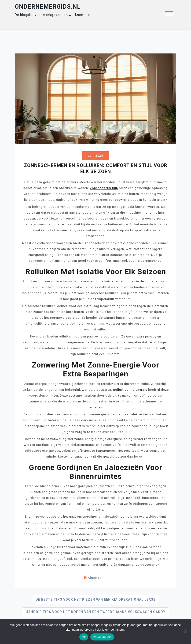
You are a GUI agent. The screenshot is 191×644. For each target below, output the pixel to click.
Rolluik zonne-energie (130, 390)
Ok (84, 637)
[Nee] (185, 632)
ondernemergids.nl (48, 7)
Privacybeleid (102, 637)
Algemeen (96, 578)
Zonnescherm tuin (104, 188)
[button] (169, 14)
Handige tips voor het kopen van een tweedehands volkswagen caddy (95, 612)
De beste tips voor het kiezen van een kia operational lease (95, 599)
